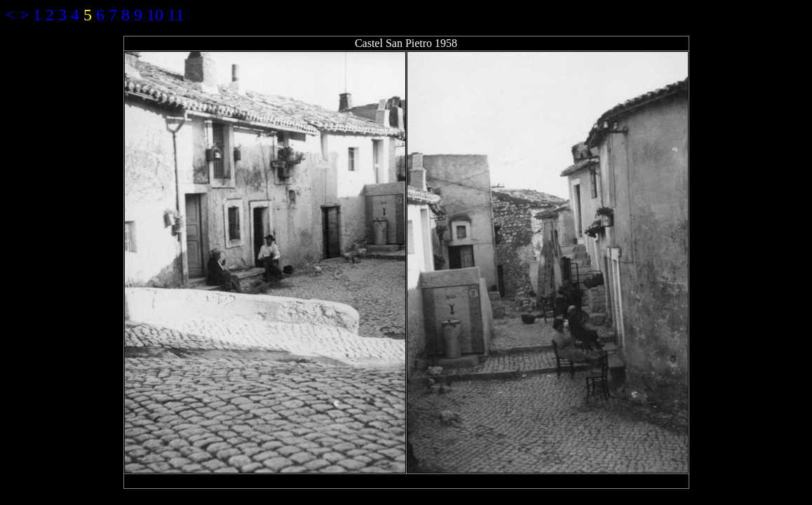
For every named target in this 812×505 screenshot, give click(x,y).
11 (176, 15)
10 (155, 15)
